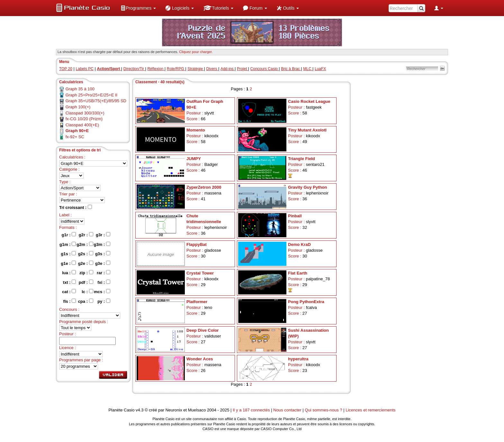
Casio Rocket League (309, 101)
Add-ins (228, 69)
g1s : (68, 254)
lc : (87, 292)
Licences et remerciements (370, 410)
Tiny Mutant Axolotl (307, 130)
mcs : (102, 292)
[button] (138, 8)
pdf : (86, 282)
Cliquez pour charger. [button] (196, 52)
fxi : (104, 282)
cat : (69, 292)
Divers (212, 69)
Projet (243, 69)
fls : (70, 301)
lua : (69, 273)
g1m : (68, 244)
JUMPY (194, 159)
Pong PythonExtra (306, 302)
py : (104, 301)
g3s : (103, 254)
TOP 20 (66, 69)
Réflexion (156, 69)
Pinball (295, 216)
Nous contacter (287, 410)
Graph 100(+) (78, 107)
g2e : (86, 263)
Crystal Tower (200, 273)
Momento (196, 130)
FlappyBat (197, 244)
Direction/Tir (134, 69)
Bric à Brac (291, 69)
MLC (308, 69)
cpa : (86, 301)
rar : (104, 273)
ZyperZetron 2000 (204, 187)
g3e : (103, 263)
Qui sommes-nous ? (323, 410)
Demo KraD (299, 244)
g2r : (86, 235)
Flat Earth (298, 273)
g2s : (86, 254)
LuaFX (320, 69)
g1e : (68, 263)
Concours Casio (265, 69)
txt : (69, 282)
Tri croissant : (76, 207)
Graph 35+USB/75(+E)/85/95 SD (96, 101)
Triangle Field (301, 159)
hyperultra (298, 359)
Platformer (197, 302)
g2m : (85, 244)
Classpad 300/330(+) (85, 113)
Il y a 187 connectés (252, 410)
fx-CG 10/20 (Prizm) (84, 119)
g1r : (69, 235)
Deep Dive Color (203, 330)
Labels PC (85, 69)
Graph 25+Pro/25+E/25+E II (92, 95)
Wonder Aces (200, 359)
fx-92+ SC (75, 137)
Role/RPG (176, 69)
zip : (86, 273)
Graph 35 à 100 (80, 89)
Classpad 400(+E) (82, 125)
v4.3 (140, 410)
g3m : (102, 244)
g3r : (103, 235)
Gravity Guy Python (307, 187)
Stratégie (196, 69)
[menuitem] (138, 8)
